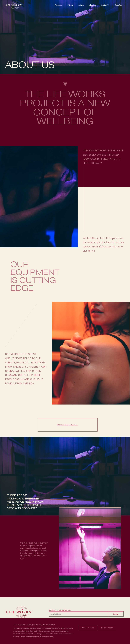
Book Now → (120, 5)
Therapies (59, 5)
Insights (81, 5)
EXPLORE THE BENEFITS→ (68, 425)
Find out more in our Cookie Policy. (43, 637)
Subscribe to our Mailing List (60, 610)
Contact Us (105, 5)
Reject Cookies (107, 628)
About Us (93, 5)
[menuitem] (59, 5)
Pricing (70, 5)
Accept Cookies (88, 628)
